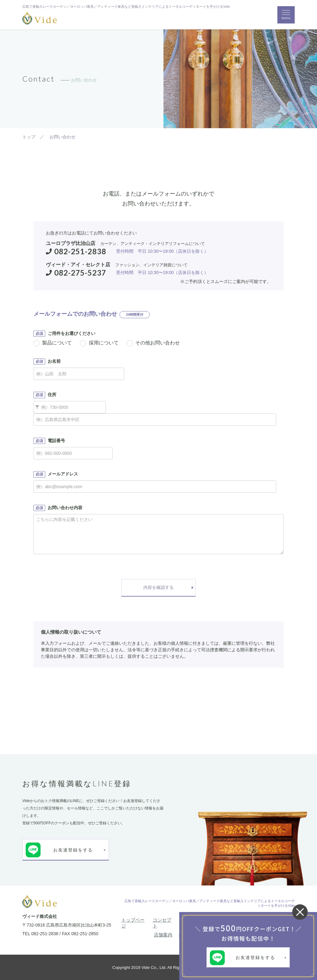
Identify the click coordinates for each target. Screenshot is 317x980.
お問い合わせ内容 (58, 508)
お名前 (47, 361)
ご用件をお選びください (64, 334)
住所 (45, 395)
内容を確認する (158, 587)
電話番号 (49, 441)
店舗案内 (163, 935)
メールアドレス (56, 474)
